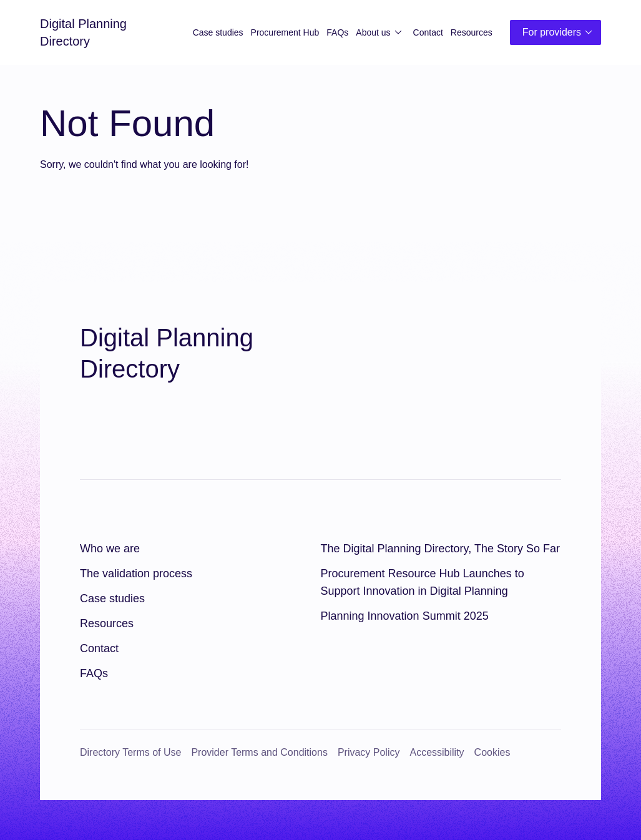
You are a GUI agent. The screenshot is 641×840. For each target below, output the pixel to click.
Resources (472, 32)
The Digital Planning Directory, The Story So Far (441, 549)
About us (380, 32)
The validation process (136, 574)
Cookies (492, 752)
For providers (559, 32)
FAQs (337, 32)
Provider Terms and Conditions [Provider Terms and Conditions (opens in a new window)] (259, 752)
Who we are (110, 549)
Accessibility (437, 752)
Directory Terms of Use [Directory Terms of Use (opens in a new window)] (130, 752)
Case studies (218, 32)
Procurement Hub (285, 32)
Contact (428, 32)
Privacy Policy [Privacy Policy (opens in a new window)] (369, 752)
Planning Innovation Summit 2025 (405, 616)
